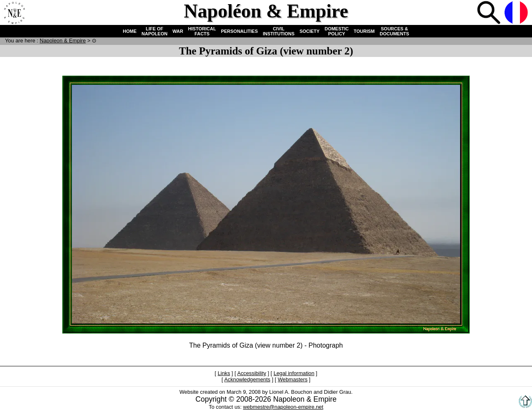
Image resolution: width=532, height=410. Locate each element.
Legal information (294, 373)
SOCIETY (310, 31)
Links (224, 373)
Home (14, 13)
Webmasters (293, 379)
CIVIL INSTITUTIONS (278, 31)
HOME (130, 31)
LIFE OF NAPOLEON (155, 31)
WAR (178, 31)
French (517, 13)
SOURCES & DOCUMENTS (395, 31)
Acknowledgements (247, 379)
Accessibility (252, 373)
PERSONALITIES (240, 31)
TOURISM (364, 31)
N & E (63, 41)
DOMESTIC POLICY (337, 31)
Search (490, 13)
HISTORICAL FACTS (202, 31)
